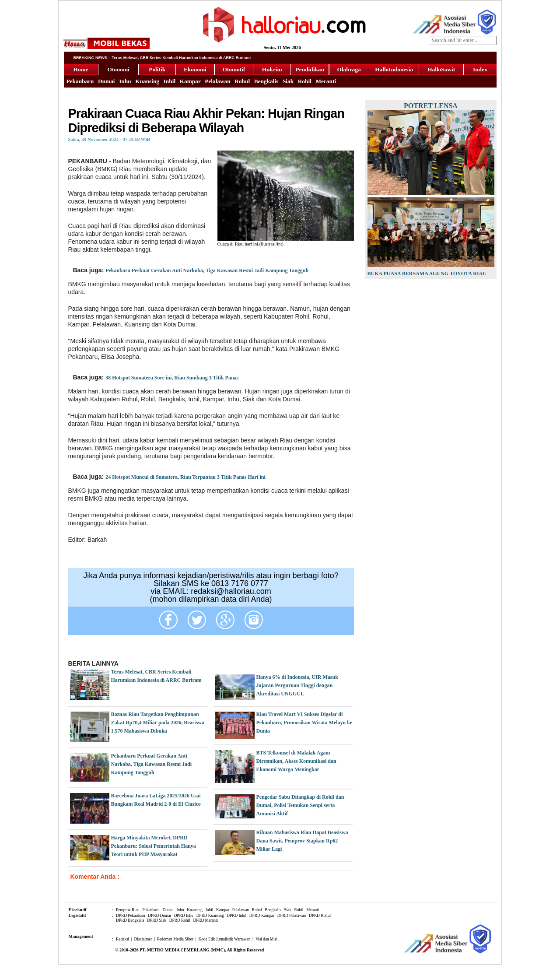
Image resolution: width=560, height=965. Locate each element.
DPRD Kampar (262, 916)
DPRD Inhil (236, 916)
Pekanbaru (80, 81)
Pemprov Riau (128, 910)
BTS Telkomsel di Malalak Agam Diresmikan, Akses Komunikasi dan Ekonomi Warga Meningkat (296, 761)
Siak (288, 81)
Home (81, 69)
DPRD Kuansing (210, 916)
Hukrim (272, 69)
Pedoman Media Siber (175, 939)
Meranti (326, 81)
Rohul (242, 81)
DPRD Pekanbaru (131, 916)
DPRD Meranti (205, 920)
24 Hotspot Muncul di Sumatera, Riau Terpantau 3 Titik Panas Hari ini (185, 477)
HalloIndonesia (394, 69)
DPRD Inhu (184, 916)
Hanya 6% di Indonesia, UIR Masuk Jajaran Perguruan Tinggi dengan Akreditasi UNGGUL (297, 685)
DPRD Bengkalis (130, 920)
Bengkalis (266, 81)
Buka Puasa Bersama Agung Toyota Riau (427, 274)
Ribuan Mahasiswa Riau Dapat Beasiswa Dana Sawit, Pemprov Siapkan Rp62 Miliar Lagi (302, 841)
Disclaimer (143, 939)
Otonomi (118, 69)
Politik (157, 69)
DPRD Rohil (180, 920)
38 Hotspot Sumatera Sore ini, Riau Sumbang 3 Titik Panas (172, 378)
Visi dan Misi (266, 939)
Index (480, 69)
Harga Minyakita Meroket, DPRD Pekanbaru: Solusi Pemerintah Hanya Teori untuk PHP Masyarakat (154, 846)
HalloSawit (441, 69)
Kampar (190, 81)
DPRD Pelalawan (292, 916)
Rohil (305, 81)
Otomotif (234, 69)
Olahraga (349, 69)
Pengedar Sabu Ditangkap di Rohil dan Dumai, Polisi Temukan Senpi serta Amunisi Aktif (300, 805)
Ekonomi (195, 69)
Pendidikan (310, 69)
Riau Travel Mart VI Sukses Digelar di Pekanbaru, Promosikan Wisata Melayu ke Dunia (304, 723)
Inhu (125, 81)
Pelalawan (218, 81)
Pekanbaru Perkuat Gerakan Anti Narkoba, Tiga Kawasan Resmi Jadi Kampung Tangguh (207, 270)
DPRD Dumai (159, 916)
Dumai (107, 81)
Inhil (170, 81)
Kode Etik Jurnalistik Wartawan (224, 939)
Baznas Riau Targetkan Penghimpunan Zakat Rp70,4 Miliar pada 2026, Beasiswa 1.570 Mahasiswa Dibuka (158, 723)
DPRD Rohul (320, 916)
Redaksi (122, 939)
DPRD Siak (157, 920)
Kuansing (147, 81)
